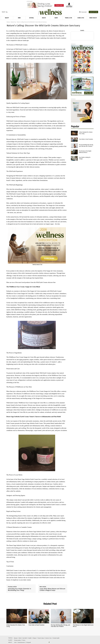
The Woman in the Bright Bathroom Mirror (85, 152)
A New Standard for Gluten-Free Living (16, 626)
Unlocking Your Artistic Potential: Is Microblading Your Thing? (19, 590)
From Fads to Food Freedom (86, 139)
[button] (5, 12)
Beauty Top (13, 22)
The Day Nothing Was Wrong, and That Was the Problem (60, 626)
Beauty (8, 22)
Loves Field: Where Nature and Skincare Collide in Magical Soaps (52, 590)
